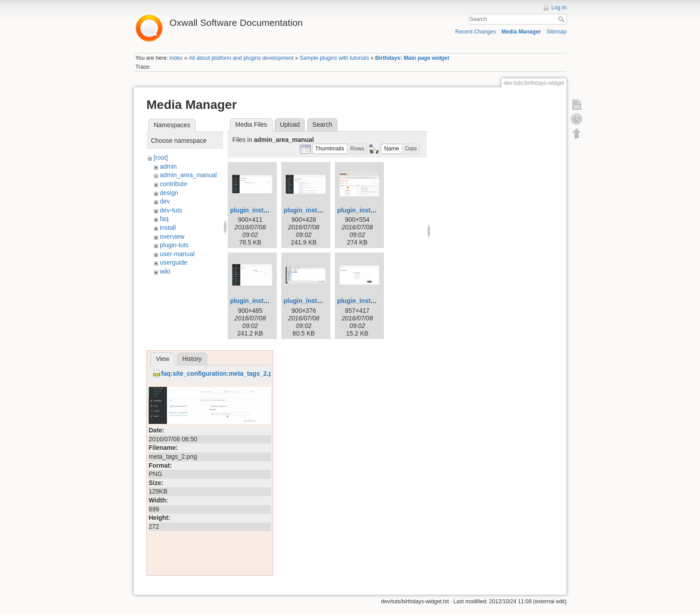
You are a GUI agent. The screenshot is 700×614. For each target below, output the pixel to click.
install (168, 228)
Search (562, 19)
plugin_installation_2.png (321, 210)
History (192, 359)
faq (164, 219)
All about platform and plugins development (241, 58)
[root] (161, 158)
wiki (165, 271)
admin (168, 166)
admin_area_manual (188, 175)
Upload (290, 124)
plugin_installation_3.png (375, 210)
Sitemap (556, 32)
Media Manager (521, 32)
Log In (559, 8)
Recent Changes (476, 32)
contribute (173, 184)
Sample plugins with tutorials (334, 58)
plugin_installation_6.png (375, 301)
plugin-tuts (174, 245)
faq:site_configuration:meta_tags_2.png (221, 373)
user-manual (177, 254)
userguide (174, 262)
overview (172, 236)
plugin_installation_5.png (321, 301)
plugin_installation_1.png (268, 210)
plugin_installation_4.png (268, 301)
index (176, 58)
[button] (330, 149)
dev (165, 201)
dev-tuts (171, 210)
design (169, 193)
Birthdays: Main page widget (412, 58)
